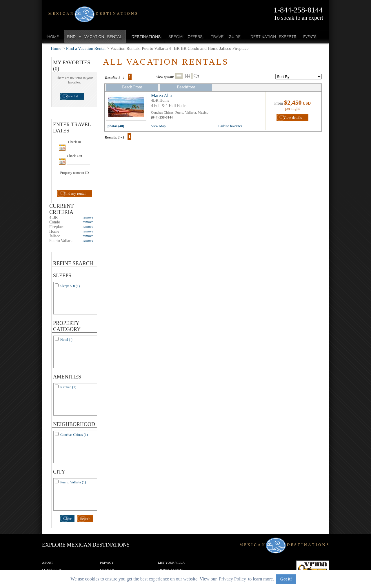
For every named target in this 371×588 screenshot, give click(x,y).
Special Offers (186, 36)
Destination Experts (272, 36)
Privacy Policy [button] (232, 579)
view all (128, 108)
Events (309, 36)
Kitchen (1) (68, 387)
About (48, 562)
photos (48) (116, 126)
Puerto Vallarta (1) (73, 482)
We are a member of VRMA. (313, 569)
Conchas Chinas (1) (74, 435)
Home (53, 36)
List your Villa (171, 562)
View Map (158, 126)
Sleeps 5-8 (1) (70, 286)
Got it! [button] (286, 579)
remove (88, 217)
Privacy (107, 562)
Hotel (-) (66, 340)
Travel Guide (226, 36)
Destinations (146, 36)
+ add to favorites (230, 126)
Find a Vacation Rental (95, 36)
